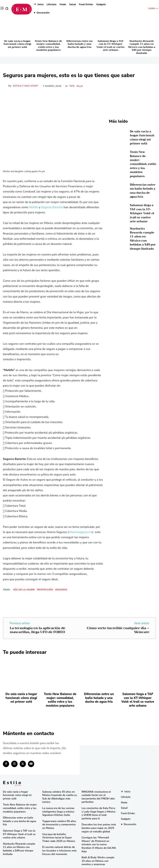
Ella (80, 86)
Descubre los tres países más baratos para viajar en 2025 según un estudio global (98, 824)
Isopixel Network (126, 864)
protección (45, 590)
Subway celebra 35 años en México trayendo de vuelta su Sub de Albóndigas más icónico (59, 794)
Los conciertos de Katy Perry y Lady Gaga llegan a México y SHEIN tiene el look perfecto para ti (99, 810)
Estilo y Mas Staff (26, 86)
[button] (7, 9)
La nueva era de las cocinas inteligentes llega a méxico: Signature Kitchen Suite (58, 808)
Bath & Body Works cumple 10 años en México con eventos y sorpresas (99, 853)
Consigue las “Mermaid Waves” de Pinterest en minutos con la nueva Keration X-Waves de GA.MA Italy (99, 838)
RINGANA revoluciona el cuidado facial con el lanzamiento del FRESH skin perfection (98, 794)
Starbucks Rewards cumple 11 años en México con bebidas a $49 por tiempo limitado (142, 47)
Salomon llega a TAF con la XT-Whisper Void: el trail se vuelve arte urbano (111, 45)
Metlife (34, 207)
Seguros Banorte (52, 207)
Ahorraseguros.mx (80, 532)
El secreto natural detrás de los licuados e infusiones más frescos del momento (60, 846)
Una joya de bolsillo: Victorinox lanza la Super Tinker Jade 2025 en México (60, 834)
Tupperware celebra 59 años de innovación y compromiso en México (58, 821)
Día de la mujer (24, 590)
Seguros (61, 590)
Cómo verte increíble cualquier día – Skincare (118, 630)
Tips (72, 86)
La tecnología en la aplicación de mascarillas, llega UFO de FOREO (37, 630)
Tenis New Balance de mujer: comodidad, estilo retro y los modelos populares (48, 45)
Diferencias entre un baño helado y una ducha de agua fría (79, 44)
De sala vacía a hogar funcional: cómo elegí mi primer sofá (17, 44)
